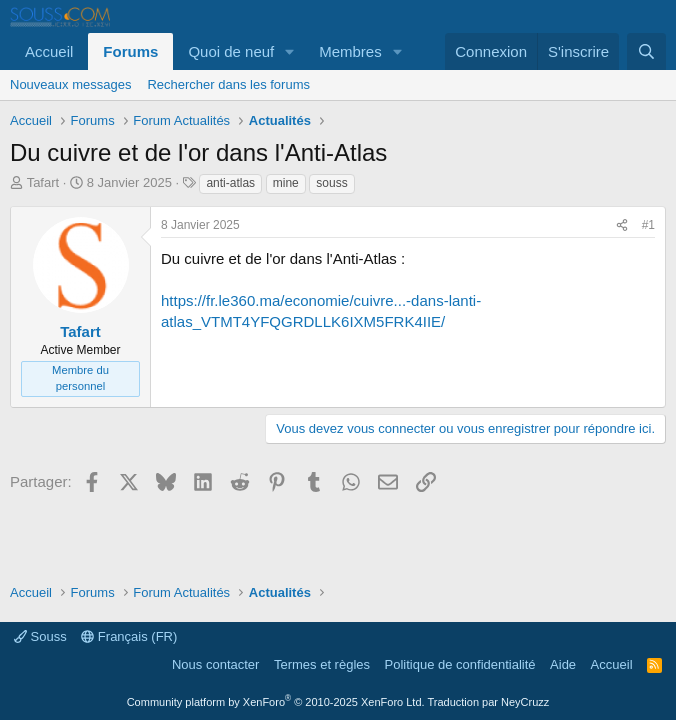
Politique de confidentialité (460, 664)
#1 (648, 225)
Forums (130, 51)
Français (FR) (129, 636)
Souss (40, 636)
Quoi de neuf (231, 51)
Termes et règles (322, 664)
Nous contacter (215, 664)
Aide (563, 664)
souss (331, 183)
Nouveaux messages (70, 84)
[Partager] (622, 225)
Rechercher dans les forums (228, 84)
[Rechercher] (646, 51)
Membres (350, 51)
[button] (290, 51)
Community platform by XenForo (276, 702)
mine (286, 183)
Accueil (49, 51)
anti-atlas (230, 183)
